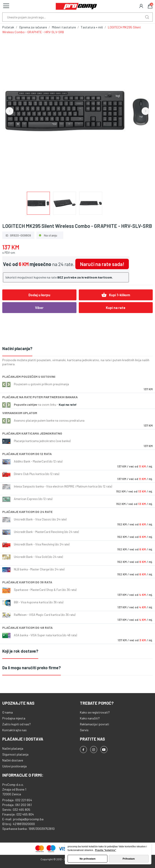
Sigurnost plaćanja (15, 754)
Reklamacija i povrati (94, 724)
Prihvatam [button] (129, 859)
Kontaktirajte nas (14, 730)
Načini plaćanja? (17, 348)
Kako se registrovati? (95, 712)
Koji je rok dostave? (20, 651)
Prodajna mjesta (14, 718)
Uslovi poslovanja (14, 766)
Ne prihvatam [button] (88, 859)
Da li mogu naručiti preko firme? (32, 668)
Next (145, 111)
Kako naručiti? (90, 718)
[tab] (77, 349)
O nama (8, 712)
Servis (84, 730)
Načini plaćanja (13, 748)
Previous (10, 111)
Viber (39, 308)
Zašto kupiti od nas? (17, 724)
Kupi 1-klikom (116, 295)
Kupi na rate (116, 308)
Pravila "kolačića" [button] (105, 850)
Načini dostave (13, 760)
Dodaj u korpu (39, 295)
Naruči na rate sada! (102, 264)
